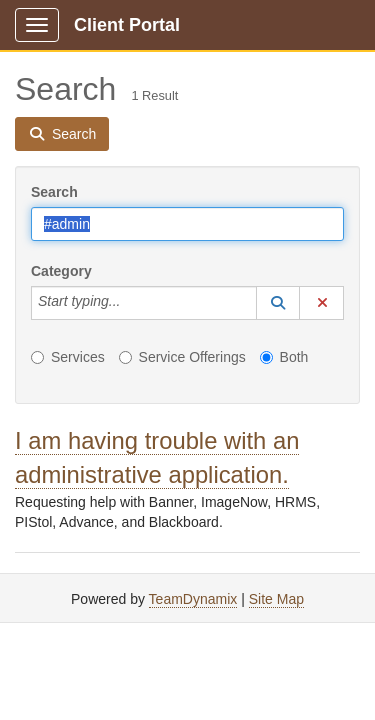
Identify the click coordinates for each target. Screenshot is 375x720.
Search (54, 192)
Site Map (276, 599)
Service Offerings (182, 357)
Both (284, 357)
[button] (278, 303)
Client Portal (127, 25)
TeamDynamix (193, 599)
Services (68, 357)
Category (61, 271)
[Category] (131, 303)
